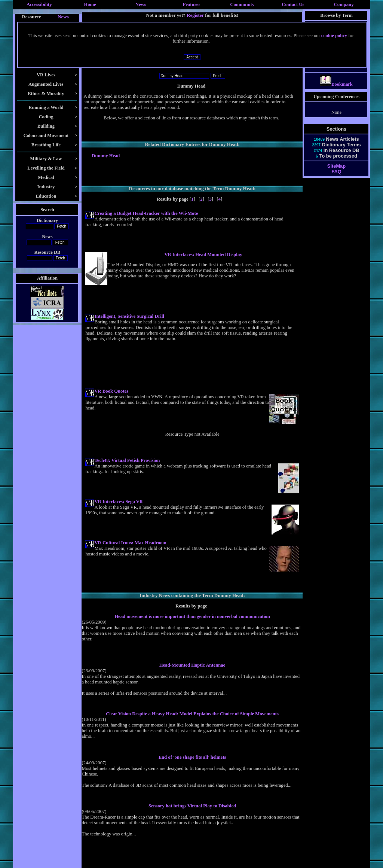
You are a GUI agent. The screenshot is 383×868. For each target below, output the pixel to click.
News (141, 4)
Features (192, 4)
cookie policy (334, 36)
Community (242, 4)
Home (90, 4)
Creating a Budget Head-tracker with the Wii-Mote (146, 213)
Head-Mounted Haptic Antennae (192, 665)
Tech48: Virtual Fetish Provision (127, 460)
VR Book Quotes (111, 391)
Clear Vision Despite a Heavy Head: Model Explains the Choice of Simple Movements (192, 714)
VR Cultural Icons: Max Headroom (130, 543)
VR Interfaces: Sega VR (118, 502)
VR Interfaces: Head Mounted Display (203, 255)
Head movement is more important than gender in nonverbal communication (192, 616)
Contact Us (293, 4)
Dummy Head (106, 156)
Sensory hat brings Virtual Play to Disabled (192, 806)
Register (195, 15)
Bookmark (336, 91)
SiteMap (336, 173)
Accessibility (39, 4)
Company (344, 4)
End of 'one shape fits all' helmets (192, 757)
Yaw (336, 68)
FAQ (336, 178)
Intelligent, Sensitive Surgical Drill (129, 316)
